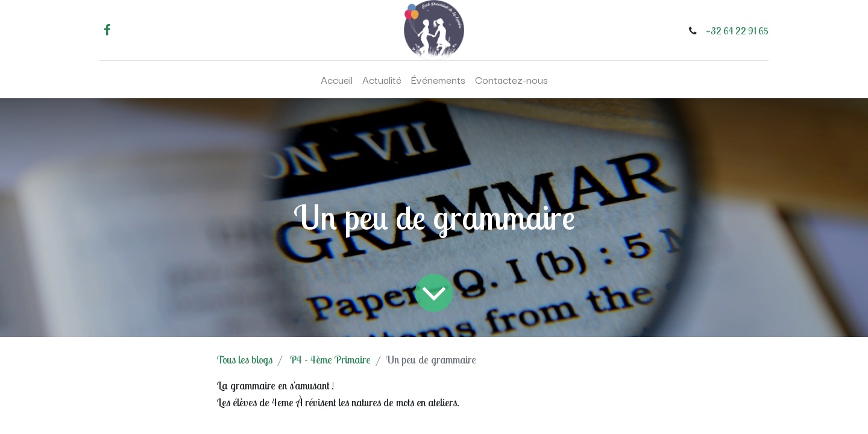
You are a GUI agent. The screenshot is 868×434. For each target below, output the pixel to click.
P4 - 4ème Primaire (330, 360)
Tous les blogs (245, 360)
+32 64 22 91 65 (737, 31)
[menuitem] (337, 80)
